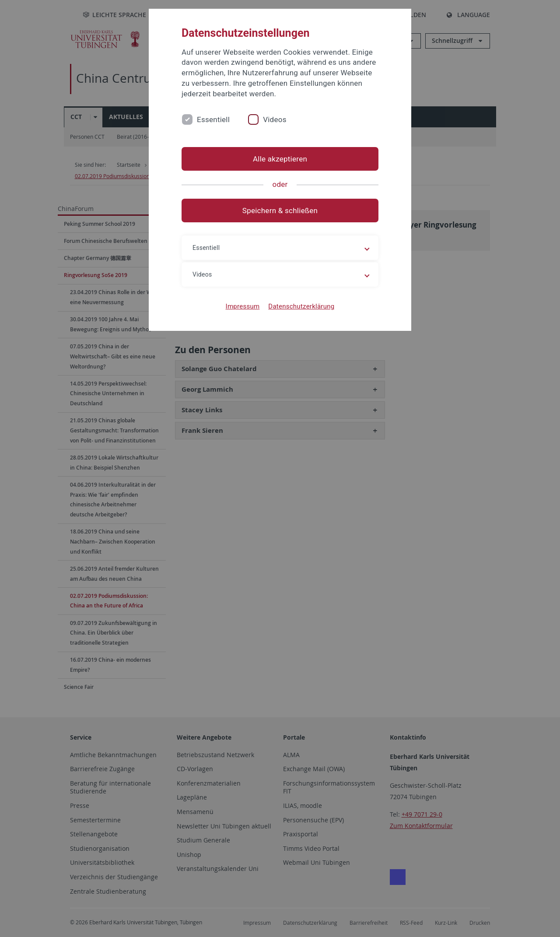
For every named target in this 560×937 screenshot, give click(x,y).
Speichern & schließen (280, 211)
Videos (275, 119)
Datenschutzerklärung (301, 306)
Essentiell (213, 119)
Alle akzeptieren (280, 159)
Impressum (243, 306)
